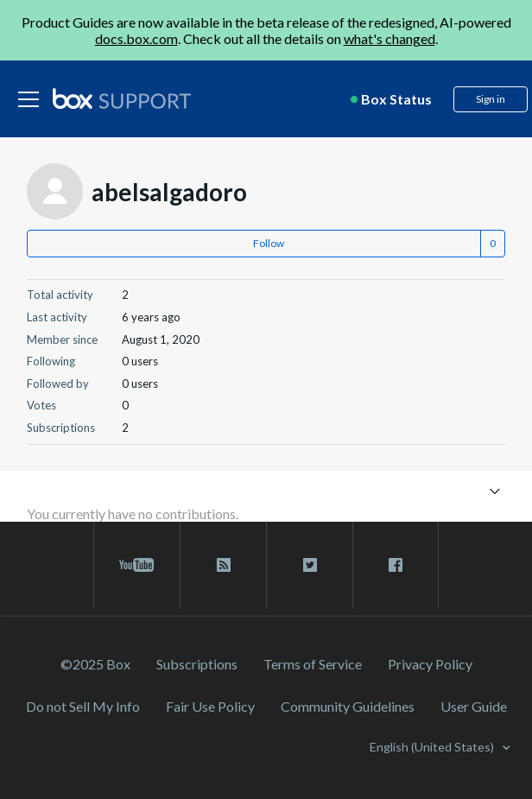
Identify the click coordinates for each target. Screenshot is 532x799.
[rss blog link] (223, 565)
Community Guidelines (348, 706)
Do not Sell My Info (83, 706)
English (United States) (433, 747)
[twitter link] (310, 565)
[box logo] (122, 98)
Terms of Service (313, 664)
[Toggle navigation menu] (494, 490)
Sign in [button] (491, 99)
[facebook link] (396, 565)
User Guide (474, 706)
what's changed (389, 38)
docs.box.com (136, 38)
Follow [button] (269, 243)
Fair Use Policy (210, 706)
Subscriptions (197, 664)
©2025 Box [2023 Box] (95, 664)
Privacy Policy (430, 664)
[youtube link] (137, 565)
